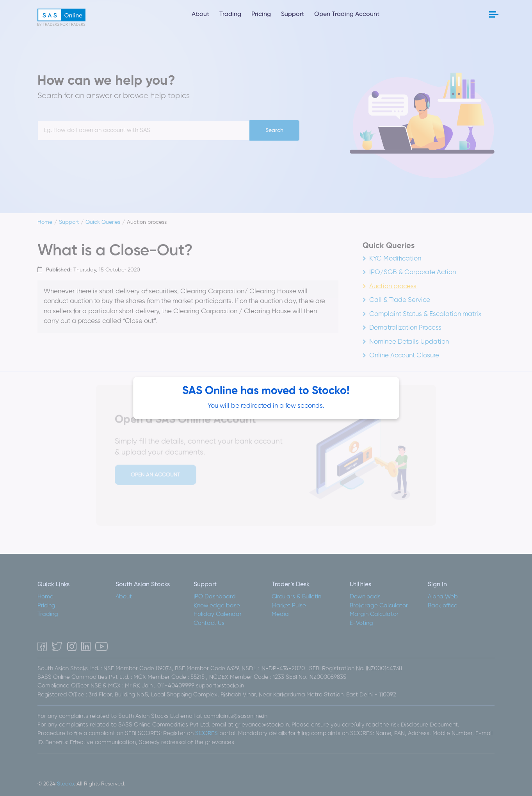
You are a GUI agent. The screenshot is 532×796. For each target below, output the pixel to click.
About (200, 14)
